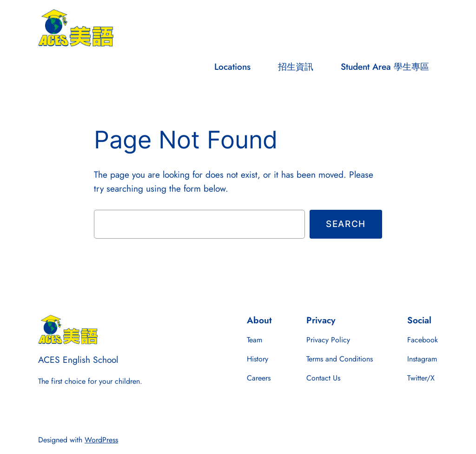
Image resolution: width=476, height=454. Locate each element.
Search (346, 224)
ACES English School (78, 360)
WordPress (101, 440)
